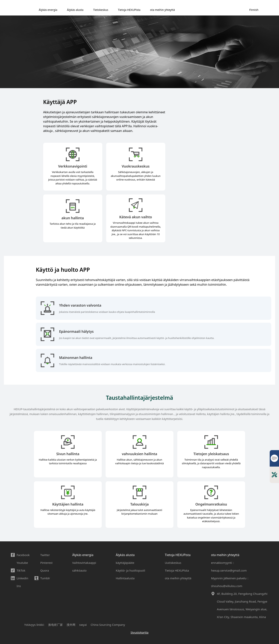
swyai (83, 625)
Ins (19, 586)
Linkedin (22, 578)
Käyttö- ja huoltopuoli (130, 570)
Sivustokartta (140, 632)
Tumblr (45, 578)
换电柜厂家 (56, 625)
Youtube (22, 563)
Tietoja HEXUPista (129, 10)
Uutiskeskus (173, 563)
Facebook (23, 555)
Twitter (45, 555)
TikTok (21, 570)
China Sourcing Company (108, 625)
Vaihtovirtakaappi (84, 563)
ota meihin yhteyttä (163, 10)
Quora (45, 570)
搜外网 (71, 625)
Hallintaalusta (125, 578)
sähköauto (79, 570)
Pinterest (46, 563)
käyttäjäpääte (125, 563)
